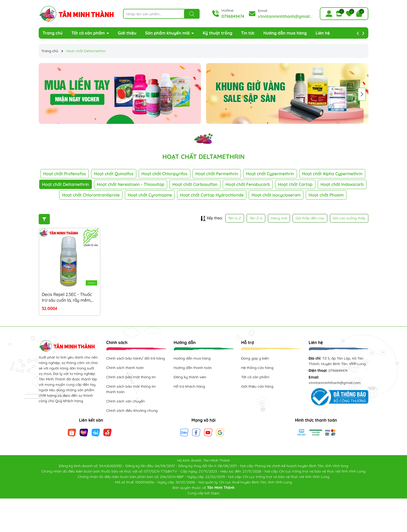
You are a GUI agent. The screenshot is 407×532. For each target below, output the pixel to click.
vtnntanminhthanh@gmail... (285, 16)
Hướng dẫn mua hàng (285, 33)
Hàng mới (279, 218)
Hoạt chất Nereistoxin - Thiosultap (131, 184)
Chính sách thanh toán (125, 368)
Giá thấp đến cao (310, 218)
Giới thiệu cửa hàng (257, 386)
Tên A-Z (235, 218)
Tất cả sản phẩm (89, 33)
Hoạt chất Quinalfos (114, 174)
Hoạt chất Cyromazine (150, 195)
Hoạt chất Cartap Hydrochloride (212, 195)
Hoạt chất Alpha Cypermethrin (332, 174)
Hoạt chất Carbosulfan (195, 184)
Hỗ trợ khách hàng (189, 386)
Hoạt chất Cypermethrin (270, 174)
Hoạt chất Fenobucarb (248, 184)
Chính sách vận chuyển (126, 401)
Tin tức (248, 33)
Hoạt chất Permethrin (217, 174)
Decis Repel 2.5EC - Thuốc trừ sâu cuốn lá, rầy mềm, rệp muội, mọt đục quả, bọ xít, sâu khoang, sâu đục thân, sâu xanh (67, 298)
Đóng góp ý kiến (255, 358)
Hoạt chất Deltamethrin (65, 184)
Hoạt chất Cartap (295, 184)
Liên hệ (323, 33)
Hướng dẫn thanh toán (193, 368)
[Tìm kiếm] (192, 14)
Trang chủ (53, 33)
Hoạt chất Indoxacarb (342, 184)
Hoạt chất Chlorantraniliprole (91, 195)
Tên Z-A (256, 218)
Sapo (215, 493)
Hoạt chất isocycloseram (276, 195)
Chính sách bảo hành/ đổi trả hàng (135, 358)
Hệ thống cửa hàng (257, 368)
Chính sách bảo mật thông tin (131, 377)
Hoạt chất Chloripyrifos (164, 174)
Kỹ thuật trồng (218, 33)
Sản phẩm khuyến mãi (168, 33)
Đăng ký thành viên (190, 377)
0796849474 (233, 16)
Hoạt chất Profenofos (65, 174)
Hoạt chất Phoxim (326, 195)
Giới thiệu (127, 33)
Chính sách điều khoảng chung (132, 410)
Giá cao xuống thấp (349, 218)
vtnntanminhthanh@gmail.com (335, 383)
